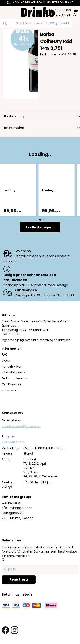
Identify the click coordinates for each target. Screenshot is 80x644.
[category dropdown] (5, 11)
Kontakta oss (13, 413)
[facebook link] (5, 630)
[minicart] (75, 12)
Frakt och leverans (15, 378)
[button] (3, 559)
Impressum (10, 390)
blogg (6, 360)
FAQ (5, 355)
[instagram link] (15, 630)
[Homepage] (38, 11)
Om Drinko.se (12, 384)
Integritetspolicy (14, 372)
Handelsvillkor (12, 366)
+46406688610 (13, 442)
